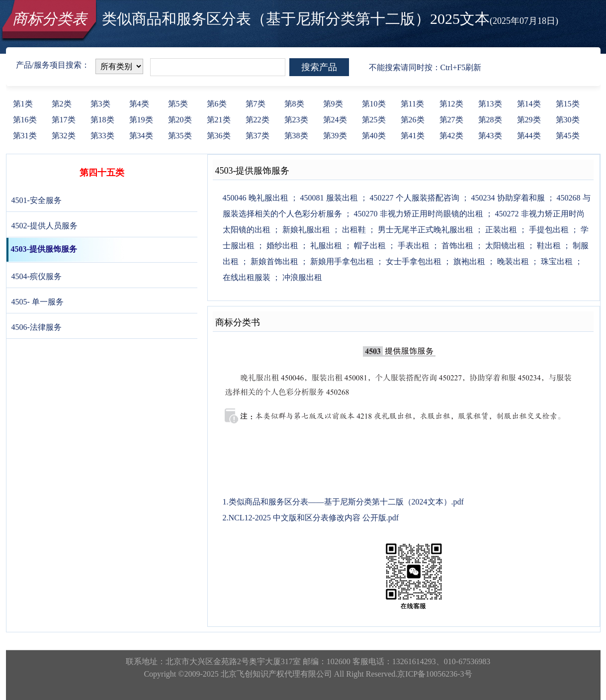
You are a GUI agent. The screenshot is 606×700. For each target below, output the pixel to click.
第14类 (529, 104)
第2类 (62, 104)
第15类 (568, 104)
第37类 (258, 136)
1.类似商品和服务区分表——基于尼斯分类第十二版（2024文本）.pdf (343, 502)
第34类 (141, 136)
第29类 (529, 120)
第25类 (374, 120)
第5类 (178, 104)
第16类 (25, 120)
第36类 (219, 136)
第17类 (64, 120)
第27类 (451, 120)
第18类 (102, 120)
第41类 (413, 136)
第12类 (451, 104)
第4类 (139, 104)
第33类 (102, 136)
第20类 (180, 120)
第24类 (335, 120)
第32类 (64, 136)
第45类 (568, 136)
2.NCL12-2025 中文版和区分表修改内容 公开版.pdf (311, 518)
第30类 (568, 120)
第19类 (141, 120)
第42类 (451, 136)
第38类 (296, 136)
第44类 (529, 136)
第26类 (413, 120)
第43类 (490, 136)
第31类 (25, 136)
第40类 (374, 136)
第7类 (256, 104)
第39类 (335, 136)
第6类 (217, 104)
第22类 (258, 120)
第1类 (23, 104)
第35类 (180, 136)
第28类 (490, 120)
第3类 (100, 104)
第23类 (296, 120)
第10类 (374, 104)
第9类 (333, 104)
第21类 (219, 120)
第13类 (490, 104)
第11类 (412, 104)
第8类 (294, 104)
